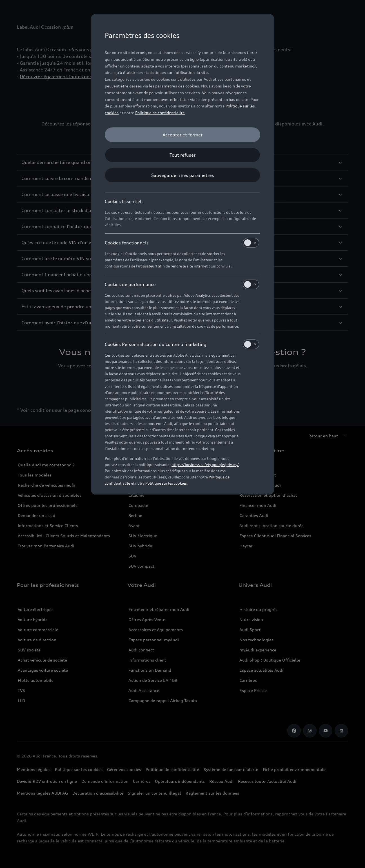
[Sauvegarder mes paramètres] (182, 175)
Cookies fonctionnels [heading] (182, 243)
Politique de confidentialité (160, 113)
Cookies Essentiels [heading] (124, 201)
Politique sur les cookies (166, 483)
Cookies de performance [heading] (182, 284)
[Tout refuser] (182, 155)
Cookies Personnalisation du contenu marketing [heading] (182, 344)
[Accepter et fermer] (182, 135)
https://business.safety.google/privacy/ (205, 465)
